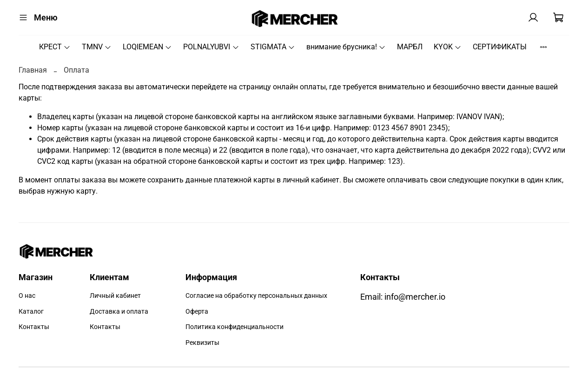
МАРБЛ (410, 47)
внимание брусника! (346, 47)
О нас (27, 296)
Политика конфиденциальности (235, 327)
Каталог (31, 312)
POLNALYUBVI (211, 47)
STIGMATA (273, 47)
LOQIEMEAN (147, 47)
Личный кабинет (115, 296)
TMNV (97, 47)
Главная (33, 70)
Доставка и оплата (119, 312)
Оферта (197, 312)
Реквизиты (202, 343)
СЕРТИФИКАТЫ (500, 47)
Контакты (34, 327)
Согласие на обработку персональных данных (256, 296)
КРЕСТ (55, 47)
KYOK (448, 47)
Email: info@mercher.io (403, 297)
